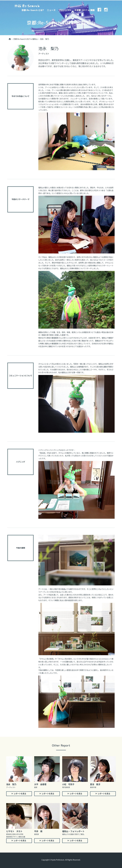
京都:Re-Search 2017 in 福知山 (25, 39)
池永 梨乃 (44, 39)
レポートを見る (20, 794)
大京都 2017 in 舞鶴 (84, 10)
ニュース (51, 10)
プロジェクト (65, 10)
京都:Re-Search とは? (33, 10)
